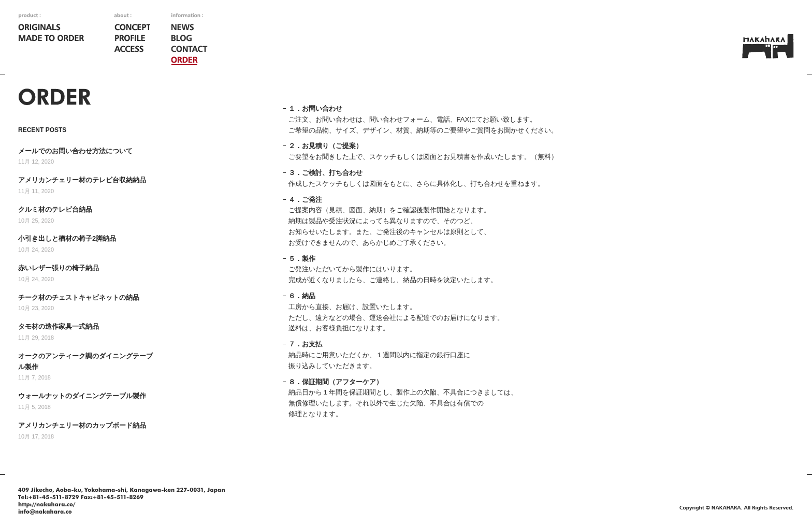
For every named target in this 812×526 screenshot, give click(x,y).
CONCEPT (132, 28)
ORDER (190, 60)
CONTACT (190, 49)
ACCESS (132, 49)
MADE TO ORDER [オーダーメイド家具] (52, 39)
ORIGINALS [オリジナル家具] (52, 28)
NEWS (190, 28)
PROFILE (132, 39)
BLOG (190, 39)
